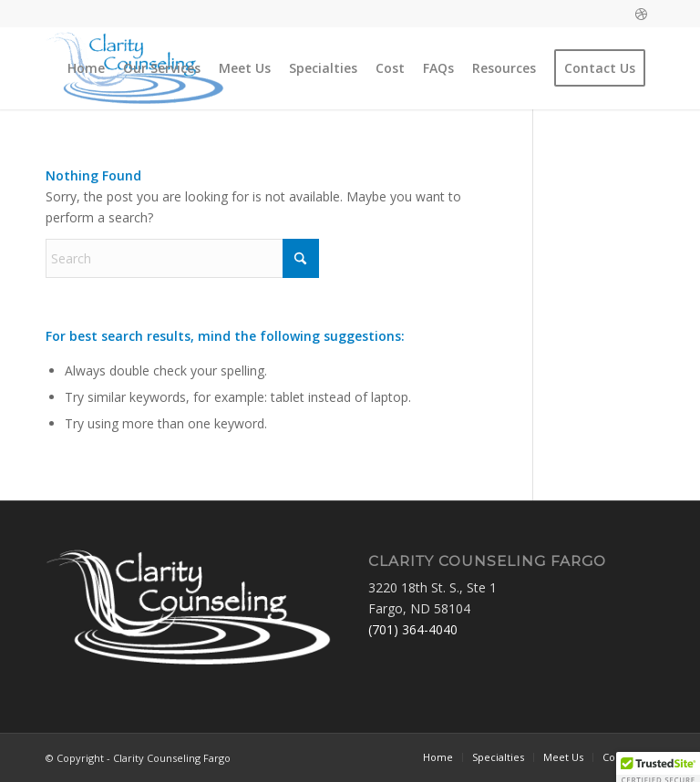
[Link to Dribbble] (641, 14)
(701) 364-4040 (413, 629)
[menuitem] (86, 68)
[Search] (182, 258)
